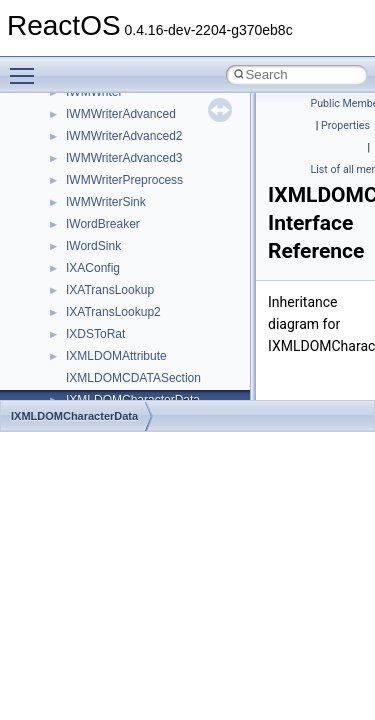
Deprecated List (76, 321)
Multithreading (71, 233)
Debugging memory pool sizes (114, 145)
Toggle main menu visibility (27, 67)
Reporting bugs (74, 167)
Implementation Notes (92, 277)
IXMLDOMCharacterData (74, 416)
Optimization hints (81, 255)
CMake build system (88, 101)
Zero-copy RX (71, 189)
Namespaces (69, 365)
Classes (55, 387)
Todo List (58, 299)
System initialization (86, 211)
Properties (345, 125)
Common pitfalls (77, 123)
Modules (56, 343)
